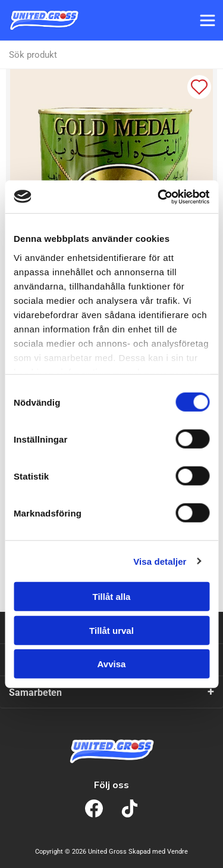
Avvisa (112, 664)
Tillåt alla (112, 597)
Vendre (178, 852)
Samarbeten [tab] (35, 693)
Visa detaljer (160, 561)
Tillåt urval (111, 630)
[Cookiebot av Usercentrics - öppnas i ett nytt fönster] (159, 197)
